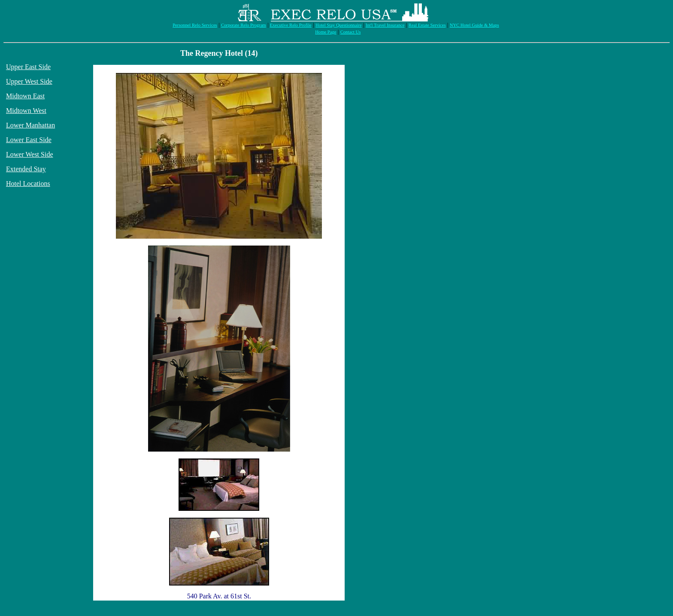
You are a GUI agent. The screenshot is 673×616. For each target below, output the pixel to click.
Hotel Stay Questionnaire (339, 25)
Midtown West (26, 111)
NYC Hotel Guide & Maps (474, 25)
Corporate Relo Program (244, 25)
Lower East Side (29, 140)
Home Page (326, 32)
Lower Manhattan (30, 125)
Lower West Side (30, 154)
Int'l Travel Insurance (385, 25)
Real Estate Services (427, 25)
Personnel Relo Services (195, 25)
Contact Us (351, 32)
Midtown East (25, 96)
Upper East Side (28, 67)
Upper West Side (29, 81)
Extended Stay (26, 169)
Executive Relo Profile (291, 25)
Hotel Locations (28, 184)
